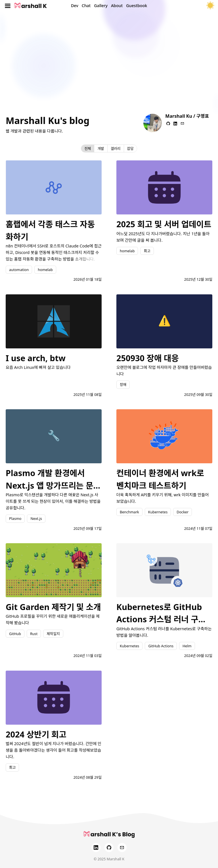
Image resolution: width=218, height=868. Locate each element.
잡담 (130, 148)
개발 (101, 148)
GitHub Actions (161, 646)
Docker (183, 512)
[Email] (122, 848)
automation (19, 270)
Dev (75, 6)
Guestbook (137, 6)
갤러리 (116, 148)
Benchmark (129, 512)
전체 (88, 148)
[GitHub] (109, 848)
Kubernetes (158, 512)
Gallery (101, 6)
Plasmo (15, 518)
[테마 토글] (210, 6)
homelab (45, 270)
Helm (187, 646)
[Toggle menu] (8, 6)
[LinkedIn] (96, 848)
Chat (86, 6)
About (117, 6)
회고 (147, 251)
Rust (34, 634)
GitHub (15, 634)
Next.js (36, 518)
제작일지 (53, 634)
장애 (123, 385)
